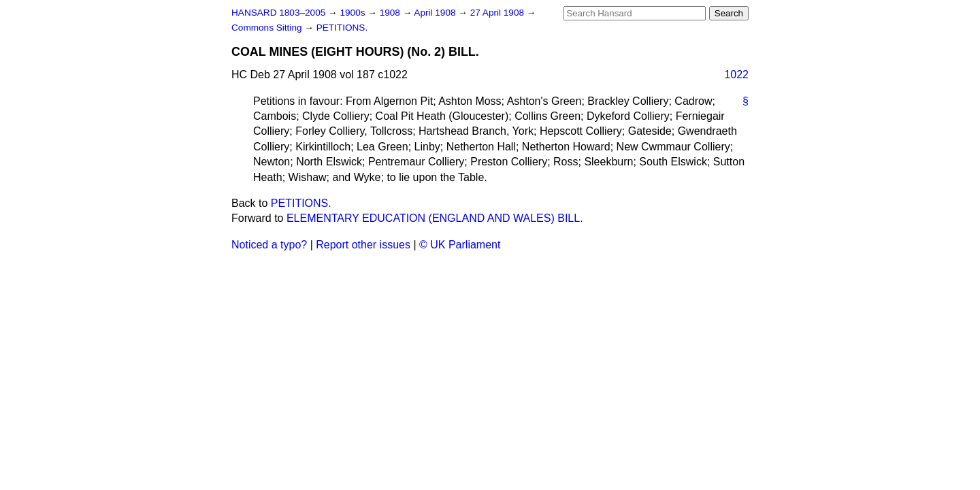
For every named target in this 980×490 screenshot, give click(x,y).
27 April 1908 (499, 13)
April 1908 (436, 13)
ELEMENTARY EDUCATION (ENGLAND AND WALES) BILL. (435, 218)
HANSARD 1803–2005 (278, 13)
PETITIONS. (342, 28)
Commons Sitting (268, 28)
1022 (736, 75)
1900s (354, 13)
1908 (391, 13)
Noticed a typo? (269, 245)
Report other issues (363, 245)
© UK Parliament (460, 245)
